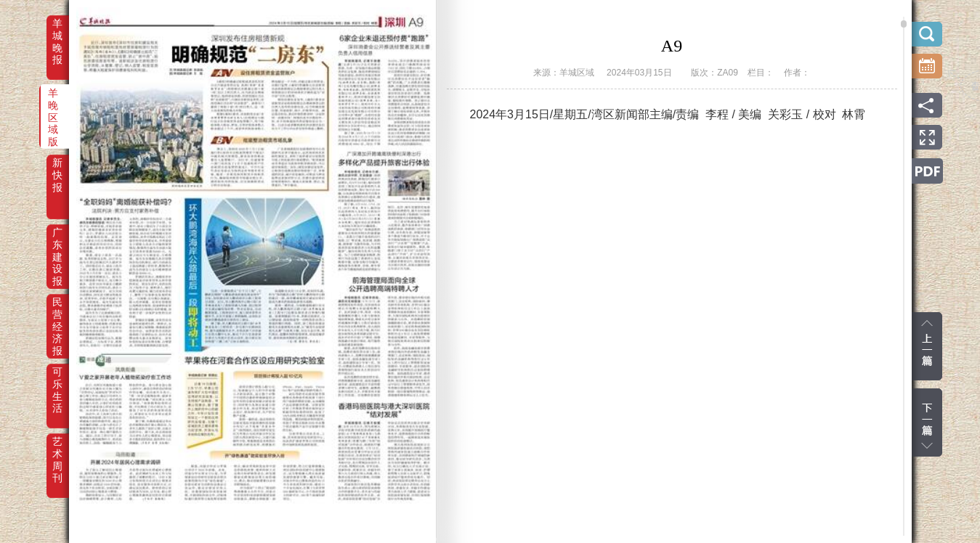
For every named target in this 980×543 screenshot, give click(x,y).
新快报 (57, 173)
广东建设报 (57, 242)
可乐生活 (57, 382)
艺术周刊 (57, 452)
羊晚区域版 (53, 103)
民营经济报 (57, 312)
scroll (904, 24)
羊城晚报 (57, 33)
